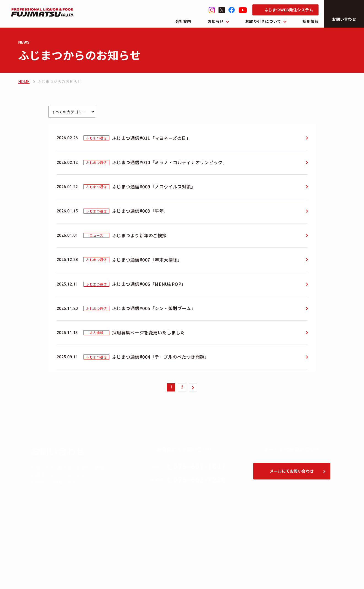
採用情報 (311, 21)
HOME (24, 81)
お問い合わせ (344, 19)
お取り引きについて (263, 21)
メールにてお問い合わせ (292, 471)
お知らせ (216, 21)
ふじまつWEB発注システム (289, 10)
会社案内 (183, 21)
